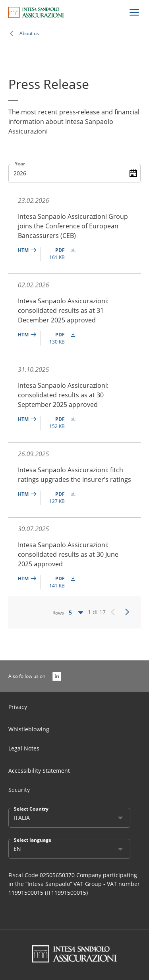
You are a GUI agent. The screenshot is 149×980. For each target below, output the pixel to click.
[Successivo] (127, 612)
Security (19, 790)
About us (29, 33)
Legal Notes (24, 748)
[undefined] (29, 254)
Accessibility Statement (39, 771)
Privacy (18, 707)
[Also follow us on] (57, 676)
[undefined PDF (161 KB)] (61, 254)
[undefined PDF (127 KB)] (61, 498)
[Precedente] (113, 612)
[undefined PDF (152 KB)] (61, 423)
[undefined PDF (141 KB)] (61, 582)
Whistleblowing (29, 729)
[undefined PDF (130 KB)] (61, 338)
